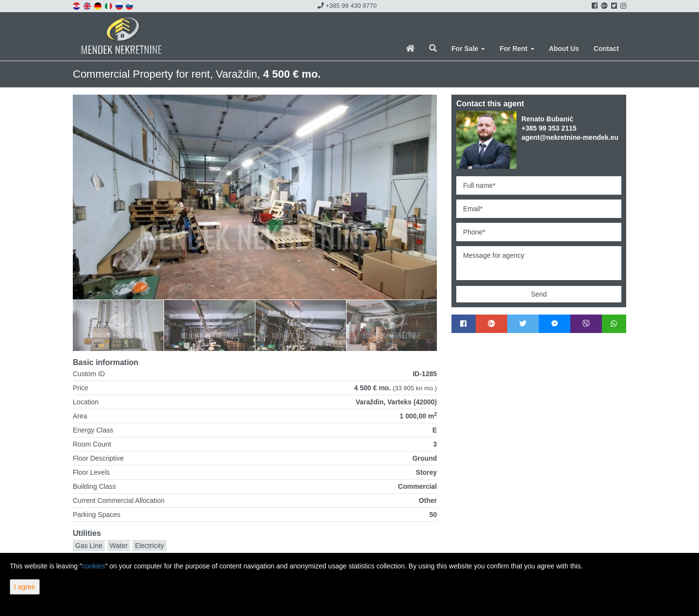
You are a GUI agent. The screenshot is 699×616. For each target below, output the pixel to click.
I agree (25, 587)
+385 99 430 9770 (347, 6)
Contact (606, 49)
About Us (564, 49)
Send (539, 294)
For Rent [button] (517, 49)
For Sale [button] (468, 49)
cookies (93, 566)
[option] (118, 325)
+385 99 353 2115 (549, 128)
